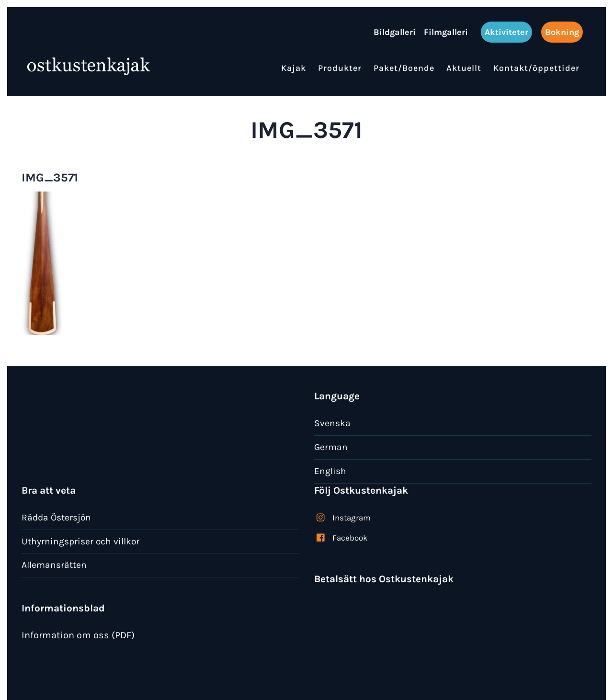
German (331, 447)
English (330, 471)
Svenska (332, 423)
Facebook (350, 538)
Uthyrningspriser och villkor (80, 541)
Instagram (352, 518)
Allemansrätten (54, 565)
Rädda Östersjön (56, 517)
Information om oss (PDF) (78, 635)
